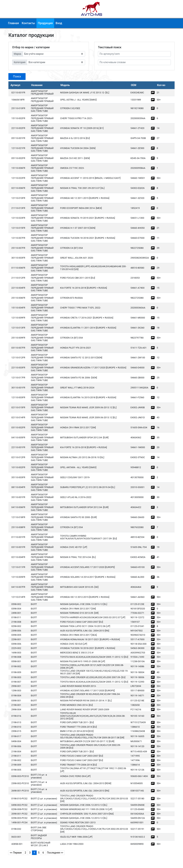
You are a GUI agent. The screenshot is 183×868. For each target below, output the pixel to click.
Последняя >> (55, 853)
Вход (59, 23)
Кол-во (161, 85)
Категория (20, 62)
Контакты (28, 23)
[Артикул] (134, 54)
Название (37, 85)
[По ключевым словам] (134, 62)
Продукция (45, 23)
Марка (18, 54)
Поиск (17, 76)
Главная (13, 23)
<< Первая (16, 853)
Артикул (15, 85)
